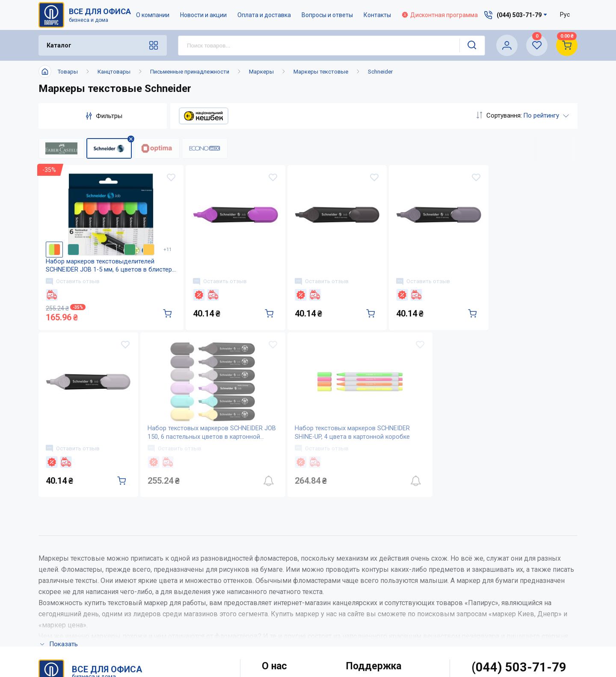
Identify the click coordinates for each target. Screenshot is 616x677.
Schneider (380, 72)
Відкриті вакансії (289, 644)
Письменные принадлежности (190, 72)
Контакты (378, 15)
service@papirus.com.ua (515, 575)
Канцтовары (114, 72)
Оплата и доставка (265, 15)
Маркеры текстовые (321, 72)
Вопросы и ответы (328, 15)
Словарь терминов (376, 627)
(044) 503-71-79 (519, 557)
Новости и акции (204, 15)
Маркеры (261, 72)
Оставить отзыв (74, 290)
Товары (68, 72)
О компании (153, 15)
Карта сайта (280, 627)
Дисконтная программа (440, 15)
